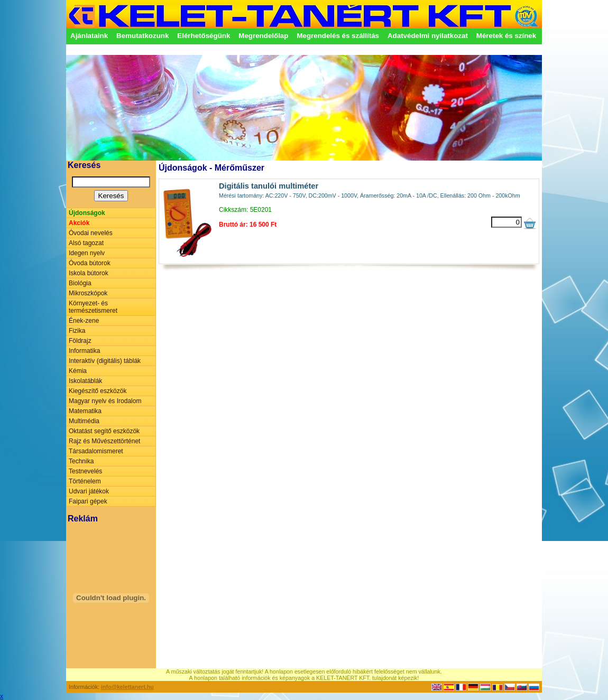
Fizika (77, 331)
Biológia (80, 283)
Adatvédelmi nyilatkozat (428, 36)
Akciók (79, 223)
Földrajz (80, 341)
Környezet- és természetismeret (93, 307)
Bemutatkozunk (142, 36)
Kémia (78, 371)
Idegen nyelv (87, 253)
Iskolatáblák (85, 381)
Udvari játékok (89, 491)
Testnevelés (85, 471)
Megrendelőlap (263, 36)
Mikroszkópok (88, 293)
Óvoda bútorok (90, 263)
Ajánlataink (89, 36)
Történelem (85, 481)
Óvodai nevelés (91, 233)
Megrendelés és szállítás (338, 36)
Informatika (84, 351)
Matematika (85, 411)
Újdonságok (87, 213)
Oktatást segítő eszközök (104, 431)
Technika (81, 461)
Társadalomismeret (96, 451)
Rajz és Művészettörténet (104, 441)
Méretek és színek (506, 36)
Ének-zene (84, 321)
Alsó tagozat (86, 243)
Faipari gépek (88, 501)
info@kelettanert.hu (127, 687)
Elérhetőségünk (204, 36)
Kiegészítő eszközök (98, 391)
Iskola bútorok (89, 273)
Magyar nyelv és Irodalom (105, 401)
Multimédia (84, 421)
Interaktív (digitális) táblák (105, 361)
